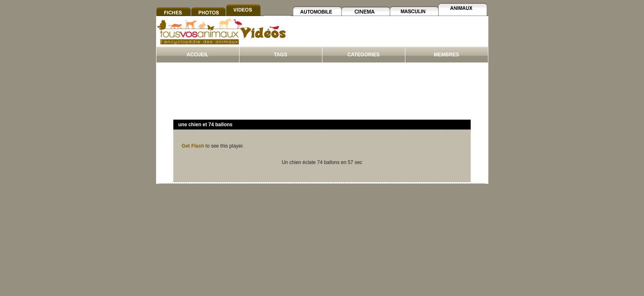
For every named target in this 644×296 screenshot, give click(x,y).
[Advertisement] (388, 36)
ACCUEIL (197, 55)
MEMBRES (446, 55)
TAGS (281, 55)
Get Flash (193, 146)
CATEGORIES (363, 55)
